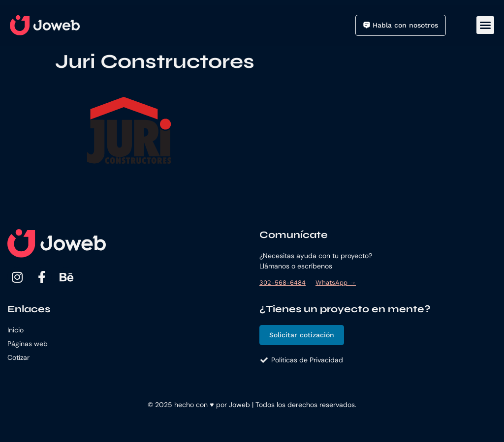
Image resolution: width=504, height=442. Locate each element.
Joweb (239, 405)
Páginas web (28, 344)
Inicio (16, 330)
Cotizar (18, 357)
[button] (485, 25)
